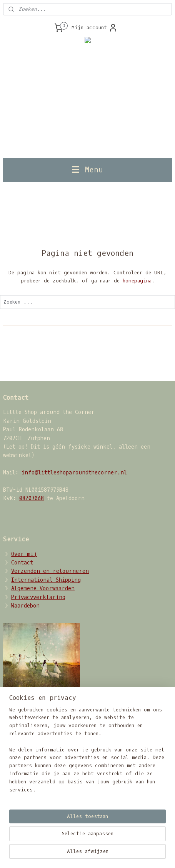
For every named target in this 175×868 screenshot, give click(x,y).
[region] (87, 753)
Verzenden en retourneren (50, 571)
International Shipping (46, 580)
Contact (22, 563)
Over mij (24, 554)
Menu (87, 170)
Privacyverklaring (38, 597)
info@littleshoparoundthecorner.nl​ (74, 473)
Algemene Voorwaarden (43, 588)
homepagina (137, 281)
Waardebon (25, 606)
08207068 (32, 498)
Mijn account (95, 28)
